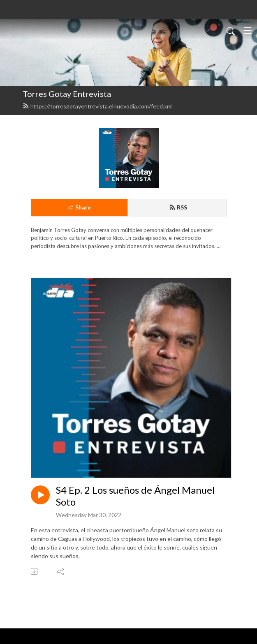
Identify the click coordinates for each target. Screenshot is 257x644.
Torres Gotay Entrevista (67, 94)
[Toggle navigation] (248, 30)
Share (79, 207)
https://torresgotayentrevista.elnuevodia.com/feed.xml (98, 106)
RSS (178, 207)
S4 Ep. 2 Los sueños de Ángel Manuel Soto (135, 496)
